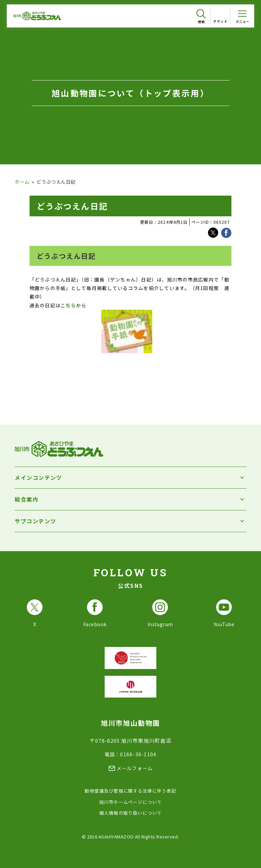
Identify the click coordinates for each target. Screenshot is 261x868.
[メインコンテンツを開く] (130, 478)
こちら (68, 305)
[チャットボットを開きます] (244, 848)
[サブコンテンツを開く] (130, 521)
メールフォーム (135, 768)
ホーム (22, 182)
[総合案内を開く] (130, 499)
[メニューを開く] (242, 16)
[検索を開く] (201, 16)
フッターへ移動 (0, 0)
